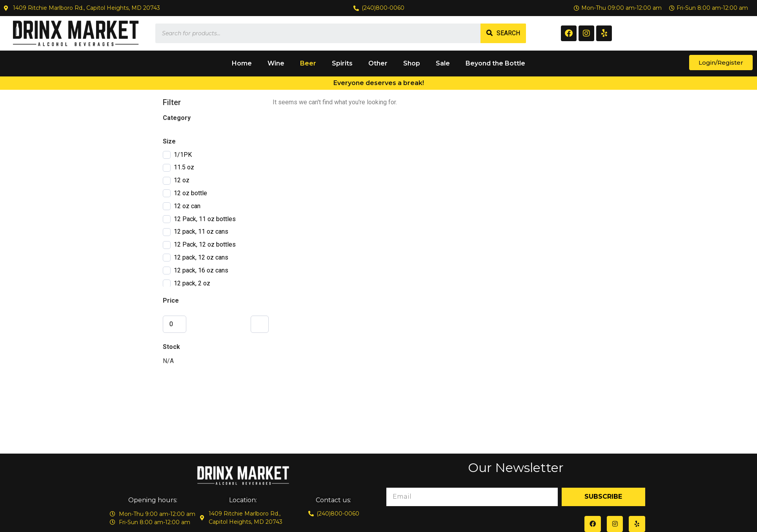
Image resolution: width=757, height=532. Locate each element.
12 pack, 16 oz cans (201, 270)
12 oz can (187, 206)
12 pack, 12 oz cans (201, 257)
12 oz (182, 180)
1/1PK (183, 155)
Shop (412, 63)
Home (242, 63)
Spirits (342, 63)
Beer (308, 63)
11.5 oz (184, 167)
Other (378, 63)
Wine (276, 63)
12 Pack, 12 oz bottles (205, 244)
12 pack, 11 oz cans (201, 232)
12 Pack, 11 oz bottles (205, 219)
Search (508, 33)
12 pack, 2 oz (192, 283)
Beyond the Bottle (495, 63)
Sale (443, 63)
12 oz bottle (190, 193)
